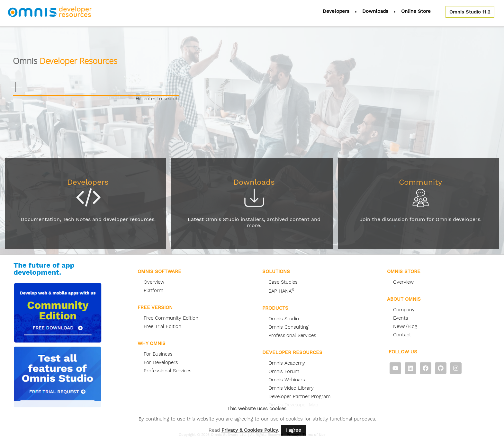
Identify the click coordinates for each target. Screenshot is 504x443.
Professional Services (168, 371)
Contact (402, 335)
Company (404, 310)
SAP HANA (281, 291)
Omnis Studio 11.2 (470, 12)
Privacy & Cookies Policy (250, 430)
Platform (153, 290)
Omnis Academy (287, 363)
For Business (158, 354)
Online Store (416, 11)
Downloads (375, 11)
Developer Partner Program (299, 396)
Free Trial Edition (162, 326)
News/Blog (405, 326)
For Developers (161, 362)
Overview (154, 282)
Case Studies (283, 282)
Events (401, 318)
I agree (293, 430)
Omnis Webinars (287, 380)
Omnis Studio (284, 319)
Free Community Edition (171, 318)
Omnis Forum (284, 371)
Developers (336, 11)
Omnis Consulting (288, 327)
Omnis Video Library (291, 388)
